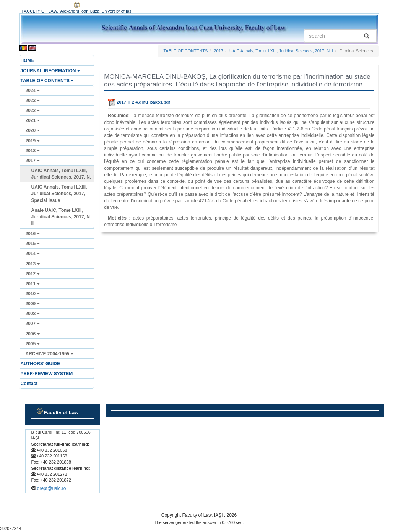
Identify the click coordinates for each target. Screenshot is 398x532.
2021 (33, 120)
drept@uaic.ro (52, 488)
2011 (33, 284)
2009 (33, 304)
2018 (33, 151)
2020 (33, 130)
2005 (33, 344)
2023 (33, 101)
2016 (33, 234)
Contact (29, 384)
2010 (33, 294)
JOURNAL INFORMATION (50, 71)
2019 (33, 141)
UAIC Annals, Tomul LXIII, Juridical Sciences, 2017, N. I (63, 174)
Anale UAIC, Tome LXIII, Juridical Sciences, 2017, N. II (61, 217)
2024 (33, 91)
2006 (33, 334)
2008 (33, 314)
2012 (33, 274)
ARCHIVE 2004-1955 (50, 354)
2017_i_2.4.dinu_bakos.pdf (139, 102)
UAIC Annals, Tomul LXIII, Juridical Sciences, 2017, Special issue (59, 194)
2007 (33, 324)
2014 (33, 254)
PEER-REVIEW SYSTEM (47, 374)
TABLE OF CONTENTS (47, 81)
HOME (28, 60)
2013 (33, 264)
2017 (33, 161)
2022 (33, 111)
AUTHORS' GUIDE (41, 364)
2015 (33, 244)
